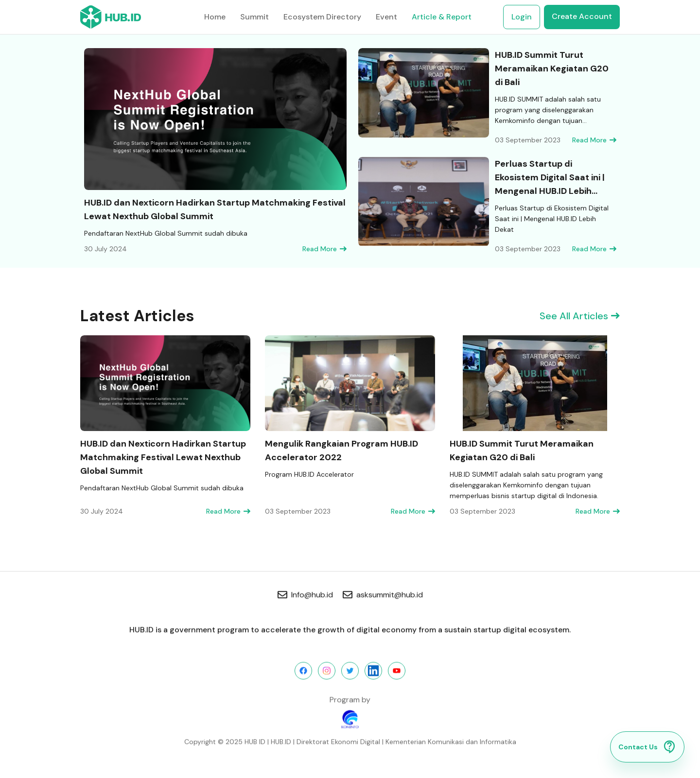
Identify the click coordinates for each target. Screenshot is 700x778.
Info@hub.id (305, 596)
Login (522, 17)
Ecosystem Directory (322, 17)
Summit (254, 17)
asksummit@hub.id (383, 596)
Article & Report (442, 17)
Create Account (582, 16)
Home (215, 17)
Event (386, 17)
